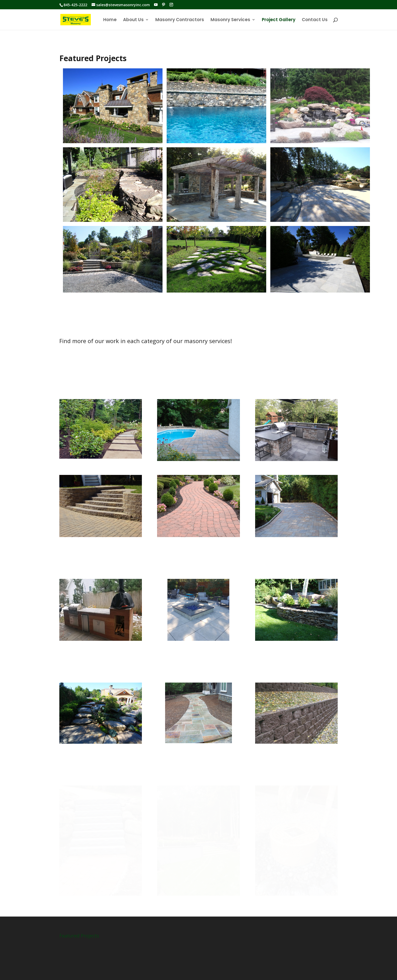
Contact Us (315, 20)
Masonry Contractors (180, 20)
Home (110, 20)
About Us (133, 20)
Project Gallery (279, 20)
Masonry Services (230, 20)
